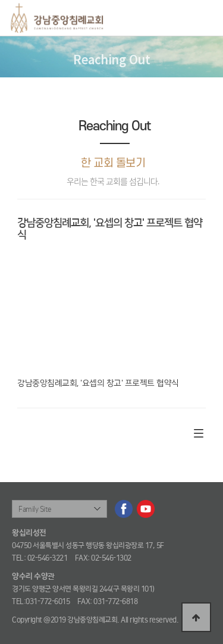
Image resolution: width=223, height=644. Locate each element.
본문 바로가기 (0, 0)
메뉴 (204, 21)
